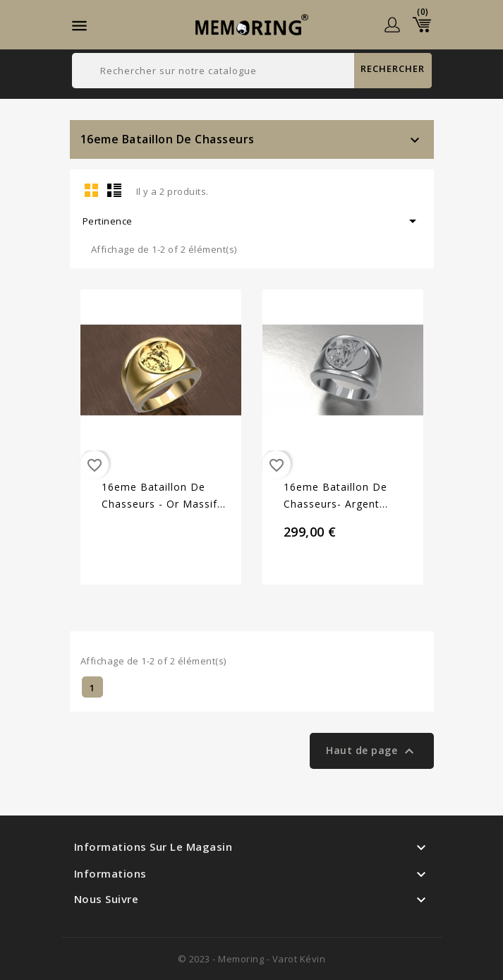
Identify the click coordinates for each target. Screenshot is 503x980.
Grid (92, 190)
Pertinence (252, 221)
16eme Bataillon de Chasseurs (168, 139)
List (114, 190)
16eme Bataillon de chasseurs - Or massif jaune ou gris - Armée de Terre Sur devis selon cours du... (160, 496)
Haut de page (372, 751)
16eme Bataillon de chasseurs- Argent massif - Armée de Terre (349, 496)
